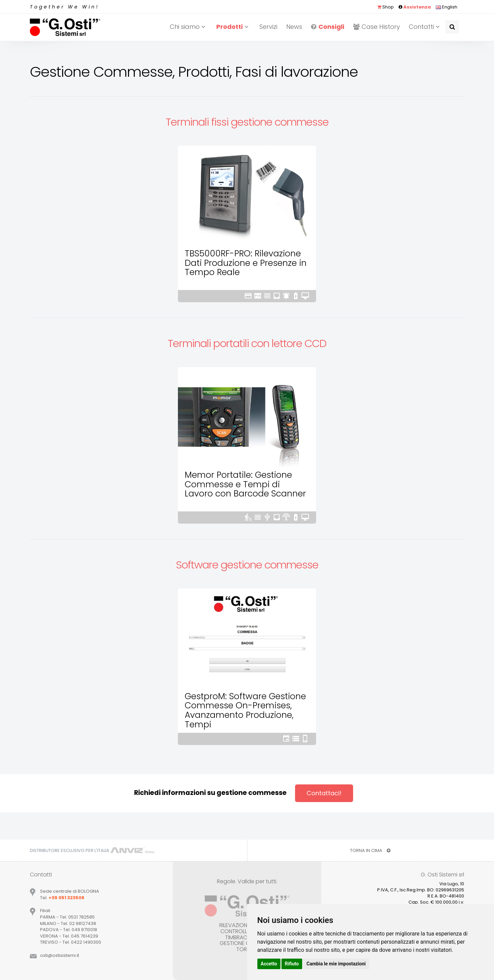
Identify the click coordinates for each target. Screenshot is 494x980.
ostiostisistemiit (60, 955)
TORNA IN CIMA (370, 850)
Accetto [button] (269, 964)
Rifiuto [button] (292, 964)
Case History (377, 27)
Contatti (425, 27)
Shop (386, 7)
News (294, 27)
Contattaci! (324, 793)
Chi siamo (189, 27)
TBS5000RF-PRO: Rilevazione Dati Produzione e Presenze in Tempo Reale (246, 263)
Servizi (268, 27)
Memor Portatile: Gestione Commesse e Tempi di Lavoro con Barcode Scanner (245, 484)
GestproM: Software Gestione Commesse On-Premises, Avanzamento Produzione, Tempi (245, 710)
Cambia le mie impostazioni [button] (336, 964)
